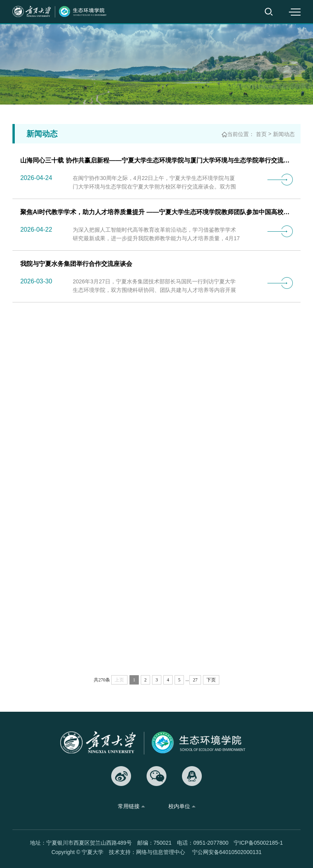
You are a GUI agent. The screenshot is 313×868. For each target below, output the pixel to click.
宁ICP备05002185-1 (258, 843)
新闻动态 (284, 135)
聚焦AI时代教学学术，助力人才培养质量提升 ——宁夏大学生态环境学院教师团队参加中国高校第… (156, 213)
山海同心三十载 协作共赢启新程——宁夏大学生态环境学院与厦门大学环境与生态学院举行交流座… (156, 161)
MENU (294, 12)
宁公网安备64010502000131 (227, 852)
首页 (261, 135)
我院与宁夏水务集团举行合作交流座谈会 (76, 265)
